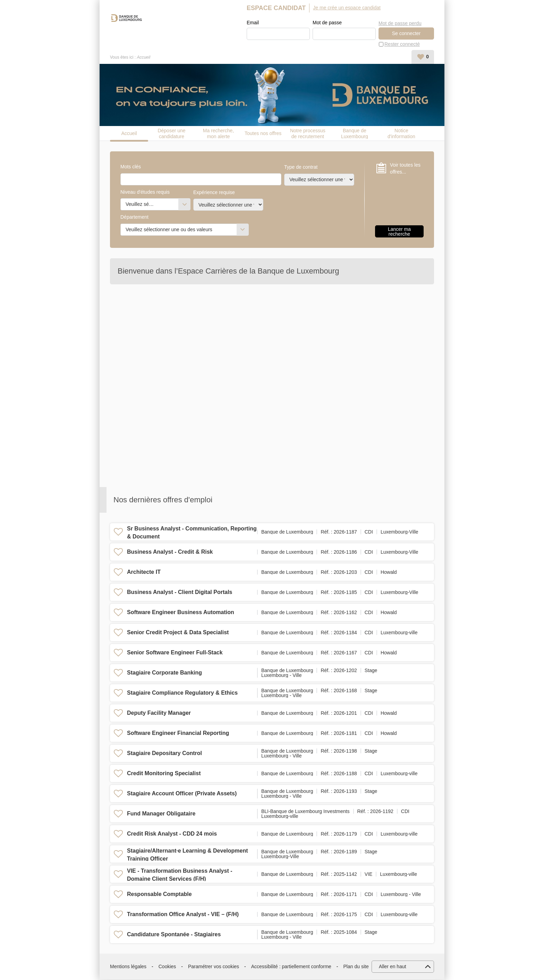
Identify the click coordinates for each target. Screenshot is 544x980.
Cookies (167, 967)
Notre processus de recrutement (308, 134)
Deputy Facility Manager (159, 713)
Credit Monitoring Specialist (164, 774)
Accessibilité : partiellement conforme (291, 967)
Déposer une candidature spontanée (171, 134)
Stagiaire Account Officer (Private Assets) (182, 794)
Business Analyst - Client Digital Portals (180, 592)
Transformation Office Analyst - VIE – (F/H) (183, 915)
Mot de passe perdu (400, 23)
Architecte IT (144, 572)
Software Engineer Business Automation (181, 613)
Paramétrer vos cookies (214, 967)
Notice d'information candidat (401, 134)
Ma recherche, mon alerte (218, 134)
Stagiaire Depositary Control (164, 753)
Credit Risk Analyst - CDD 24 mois (172, 834)
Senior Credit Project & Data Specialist (178, 633)
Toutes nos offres (263, 134)
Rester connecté (402, 44)
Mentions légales (128, 967)
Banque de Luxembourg (355, 134)
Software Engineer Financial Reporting (178, 733)
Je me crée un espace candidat (347, 8)
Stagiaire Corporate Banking (164, 673)
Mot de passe (327, 23)
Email (253, 23)
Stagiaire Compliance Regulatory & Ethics (182, 693)
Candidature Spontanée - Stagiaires (174, 935)
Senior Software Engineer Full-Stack (175, 653)
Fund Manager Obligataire (161, 814)
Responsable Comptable (159, 894)
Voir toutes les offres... (405, 169)
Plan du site (356, 967)
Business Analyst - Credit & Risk (170, 552)
